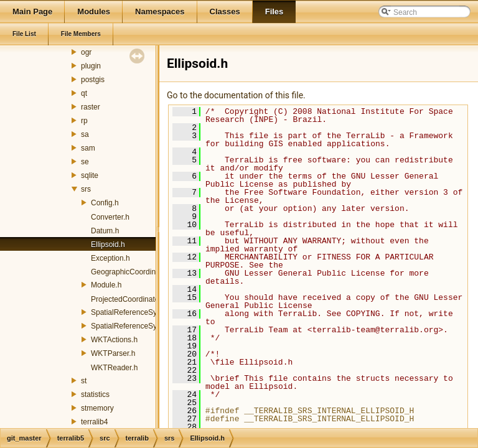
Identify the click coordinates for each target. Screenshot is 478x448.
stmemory (97, 408)
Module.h (106, 285)
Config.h (105, 203)
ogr (86, 52)
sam (88, 148)
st (84, 381)
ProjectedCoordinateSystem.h (140, 299)
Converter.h (110, 217)
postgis (93, 80)
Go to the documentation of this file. (236, 95)
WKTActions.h (114, 340)
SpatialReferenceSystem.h (135, 312)
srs (86, 189)
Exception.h (110, 258)
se (85, 162)
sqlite (90, 175)
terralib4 (94, 422)
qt (84, 93)
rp (84, 121)
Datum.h (105, 231)
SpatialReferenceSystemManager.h (150, 326)
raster (91, 107)
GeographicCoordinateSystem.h (144, 272)
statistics (95, 394)
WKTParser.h (113, 353)
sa (85, 134)
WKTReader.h (114, 368)
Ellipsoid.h (108, 245)
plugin (91, 66)
